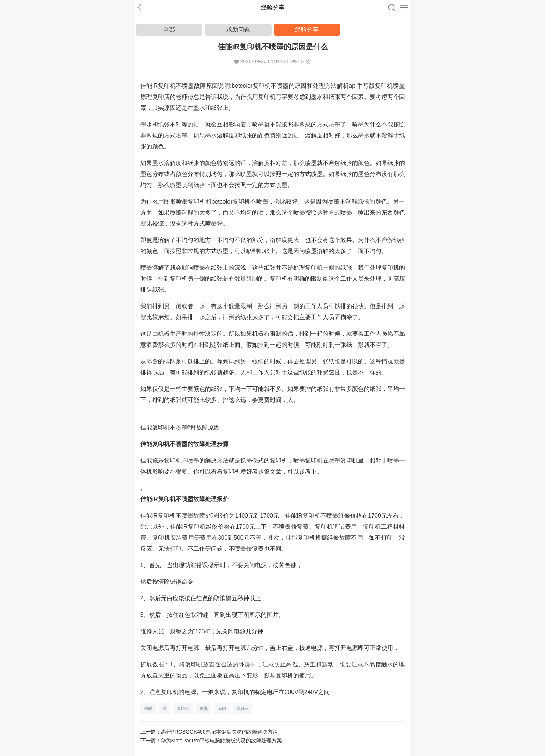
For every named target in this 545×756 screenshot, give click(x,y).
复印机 (183, 709)
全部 (169, 30)
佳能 (148, 709)
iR (164, 709)
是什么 (243, 709)
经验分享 (307, 30)
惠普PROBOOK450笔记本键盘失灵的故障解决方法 (219, 732)
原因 (222, 709)
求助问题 (238, 30)
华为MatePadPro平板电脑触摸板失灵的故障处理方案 (222, 741)
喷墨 (204, 709)
